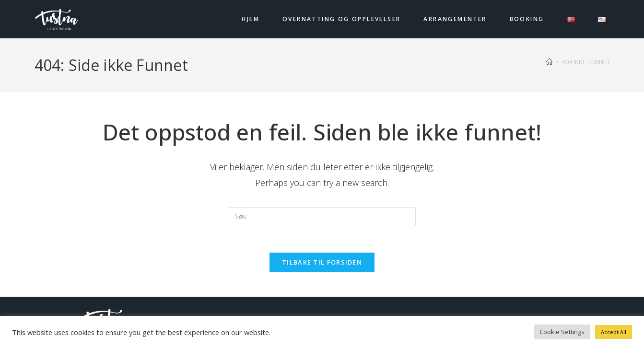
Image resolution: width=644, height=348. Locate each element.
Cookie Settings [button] (562, 332)
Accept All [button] (614, 332)
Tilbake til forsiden (322, 265)
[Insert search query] (322, 217)
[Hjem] (549, 62)
